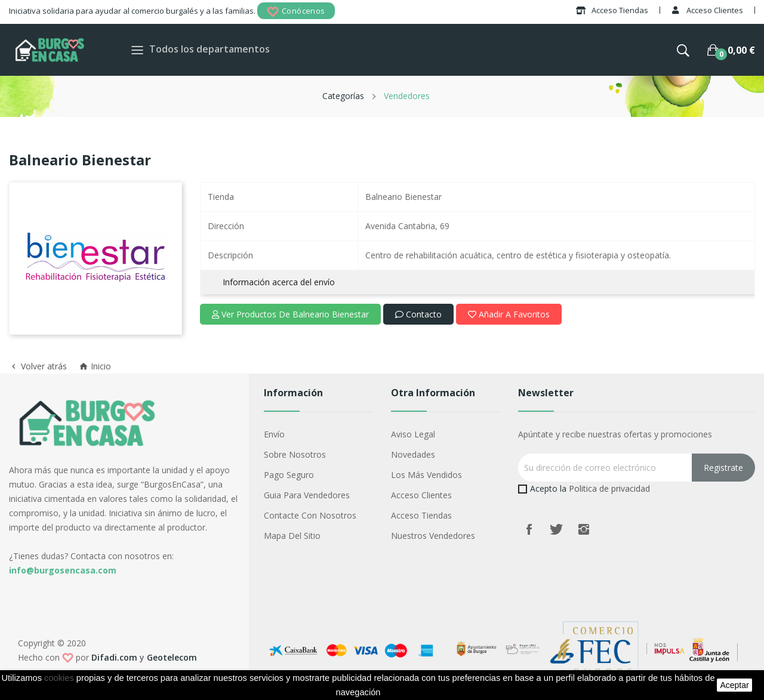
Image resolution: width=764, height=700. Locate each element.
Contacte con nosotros (310, 515)
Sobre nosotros (295, 454)
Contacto (418, 314)
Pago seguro (289, 475)
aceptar (734, 685)
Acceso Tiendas (421, 515)
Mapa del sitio (292, 536)
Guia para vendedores (307, 495)
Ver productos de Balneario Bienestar (290, 314)
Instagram (584, 529)
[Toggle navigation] (137, 50)
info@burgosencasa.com (63, 570)
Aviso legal (413, 434)
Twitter (556, 529)
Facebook (529, 529)
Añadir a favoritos (509, 314)
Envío (274, 434)
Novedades (413, 454)
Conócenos (296, 12)
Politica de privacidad (609, 488)
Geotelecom (172, 657)
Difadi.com (114, 657)
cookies (59, 678)
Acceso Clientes (421, 495)
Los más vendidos (426, 475)
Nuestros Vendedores (433, 536)
